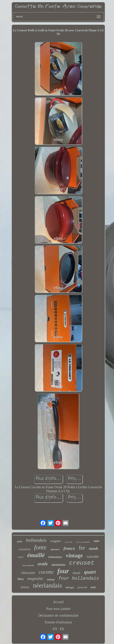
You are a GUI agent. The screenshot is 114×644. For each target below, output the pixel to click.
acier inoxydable (83, 542)
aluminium (59, 565)
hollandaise (55, 557)
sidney (51, 580)
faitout (25, 587)
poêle (20, 542)
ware (21, 557)
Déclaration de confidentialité (58, 615)
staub (93, 548)
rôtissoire (28, 573)
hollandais (36, 540)
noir (93, 587)
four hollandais (79, 578)
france (69, 548)
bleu (21, 579)
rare (97, 541)
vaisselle (92, 556)
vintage (74, 555)
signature (55, 549)
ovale (43, 564)
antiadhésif (24, 549)
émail (76, 573)
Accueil (58, 602)
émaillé (36, 555)
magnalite (35, 579)
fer (82, 548)
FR (62, 629)
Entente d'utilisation (58, 622)
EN (55, 629)
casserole (68, 542)
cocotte (46, 572)
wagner (56, 541)
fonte (40, 547)
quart (90, 572)
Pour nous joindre (58, 609)
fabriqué (70, 588)
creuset (82, 563)
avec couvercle (28, 565)
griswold (82, 587)
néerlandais (47, 585)
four (63, 571)
